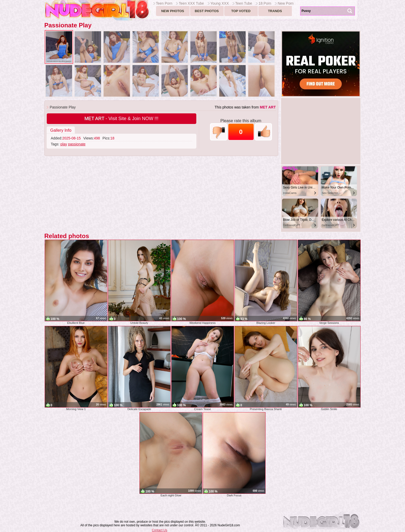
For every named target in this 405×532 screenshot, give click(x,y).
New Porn (286, 3)
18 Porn (265, 3)
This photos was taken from (245, 107)
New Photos (173, 11)
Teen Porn (164, 3)
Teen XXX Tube (191, 3)
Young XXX (220, 3)
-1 (219, 132)
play (64, 144)
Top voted (241, 11)
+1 (263, 132)
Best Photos (207, 11)
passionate (77, 144)
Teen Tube (244, 3)
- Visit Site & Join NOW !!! (122, 119)
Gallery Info (61, 130)
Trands (275, 11)
